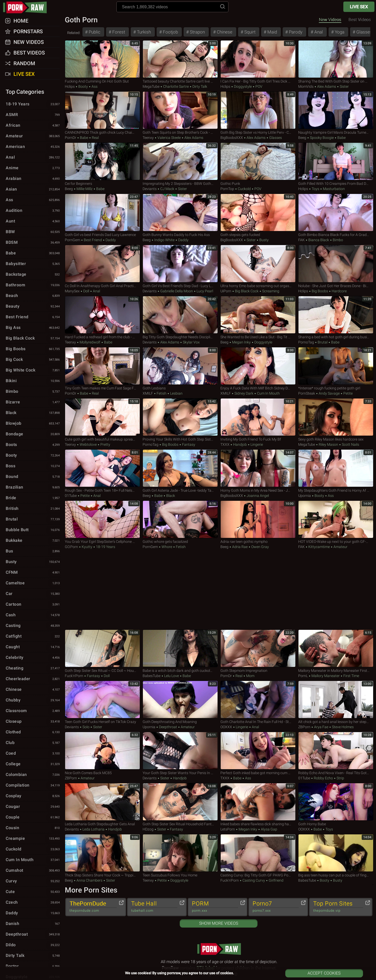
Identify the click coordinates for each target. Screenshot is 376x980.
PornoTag (306, 342)
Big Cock (33, 360)
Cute (33, 892)
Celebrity (33, 658)
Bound (33, 477)
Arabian (33, 179)
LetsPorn (228, 829)
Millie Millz (85, 189)
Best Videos (29, 53)
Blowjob (33, 424)
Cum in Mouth (268, 393)
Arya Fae (321, 727)
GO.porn (71, 547)
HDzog (148, 829)
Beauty (33, 307)
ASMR (33, 115)
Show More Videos (219, 923)
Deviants (150, 189)
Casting (33, 626)
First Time (351, 676)
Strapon (197, 32)
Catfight (33, 637)
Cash (33, 615)
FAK (301, 240)
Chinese (224, 32)
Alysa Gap (269, 829)
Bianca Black (319, 240)
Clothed (33, 732)
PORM (215, 907)
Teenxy (148, 138)
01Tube (71, 496)
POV (259, 86)
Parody (295, 32)
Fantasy (188, 444)
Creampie (33, 839)
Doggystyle (243, 86)
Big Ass (33, 328)
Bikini (33, 381)
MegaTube (151, 86)
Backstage (33, 275)
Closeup (33, 722)
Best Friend (93, 240)
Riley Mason (328, 444)
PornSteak (307, 393)
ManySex (72, 291)
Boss (33, 466)
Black (170, 496)
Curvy (33, 881)
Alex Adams (327, 86)
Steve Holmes (342, 727)
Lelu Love (172, 676)
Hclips (70, 86)
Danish (33, 924)
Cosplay (33, 796)
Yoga (339, 32)
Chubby (33, 700)
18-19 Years (105, 547)
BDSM (33, 243)
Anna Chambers (89, 880)
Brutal (323, 342)
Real (95, 138)
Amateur (340, 547)
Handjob (240, 444)
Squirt (249, 32)
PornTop (227, 189)
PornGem (72, 240)
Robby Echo (323, 778)
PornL (303, 676)
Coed (33, 754)
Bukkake (33, 541)
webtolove (88, 444)
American (33, 147)
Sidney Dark (244, 393)
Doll (86, 291)
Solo (86, 727)
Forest (118, 32)
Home (21, 21)
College (33, 764)
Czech (33, 903)
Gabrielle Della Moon (177, 291)
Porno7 (276, 907)
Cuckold (244, 189)
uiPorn (226, 291)
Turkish (143, 32)
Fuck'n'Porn (74, 676)
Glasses (364, 32)
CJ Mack (167, 189)
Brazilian (33, 488)
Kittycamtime (319, 547)
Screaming (270, 291)
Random (24, 63)
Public (94, 32)
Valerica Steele (169, 138)
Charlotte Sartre (176, 86)
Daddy (110, 240)
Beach (33, 296)
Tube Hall (154, 907)
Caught (33, 647)
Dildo (33, 945)
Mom (250, 676)
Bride (33, 498)
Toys (315, 189)
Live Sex (359, 7)
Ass (94, 86)
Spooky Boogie (322, 138)
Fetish (162, 393)
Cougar (33, 807)
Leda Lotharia (93, 829)
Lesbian (176, 393)
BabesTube (152, 676)
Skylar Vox (191, 342)
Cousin (33, 828)
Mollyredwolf (90, 342)
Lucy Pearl (204, 291)
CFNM (33, 573)
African (33, 126)
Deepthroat (168, 727)
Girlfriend (276, 880)
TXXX (225, 444)
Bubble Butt (33, 530)
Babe (84, 138)
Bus (33, 551)
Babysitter (33, 264)
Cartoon (33, 605)
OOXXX (226, 727)
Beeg (302, 138)
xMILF (148, 393)
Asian (33, 190)
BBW (33, 232)
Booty (83, 86)
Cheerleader (33, 679)
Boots (33, 445)
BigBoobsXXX (232, 138)
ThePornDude (93, 907)
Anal (318, 32)
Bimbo (337, 240)
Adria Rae (240, 547)
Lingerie (256, 444)
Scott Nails (350, 444)
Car (33, 594)
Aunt (33, 221)
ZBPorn (304, 727)
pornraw (27, 7)
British (33, 509)
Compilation (33, 786)
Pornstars (28, 31)
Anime (33, 168)
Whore (167, 547)
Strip (340, 778)
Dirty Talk (199, 86)
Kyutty (87, 547)
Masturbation (333, 189)
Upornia (305, 496)
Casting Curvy (254, 880)
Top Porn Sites (338, 907)
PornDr (71, 138)
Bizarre (33, 402)
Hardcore (339, 291)
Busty (264, 240)
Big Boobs (320, 291)
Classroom (33, 711)
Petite (348, 393)
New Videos (330, 20)
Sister (344, 86)
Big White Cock (33, 370)
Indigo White (164, 240)
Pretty (105, 444)
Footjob (170, 32)
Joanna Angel (257, 496)
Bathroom (33, 285)
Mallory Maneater (326, 676)
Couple (33, 817)
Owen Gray (260, 547)
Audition (33, 211)
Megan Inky (241, 342)
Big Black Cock (247, 291)
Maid (272, 32)
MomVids (306, 86)
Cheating (33, 668)
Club (33, 743)
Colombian (33, 775)
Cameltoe (33, 583)
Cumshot (33, 871)
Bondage (33, 434)
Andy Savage (329, 393)
